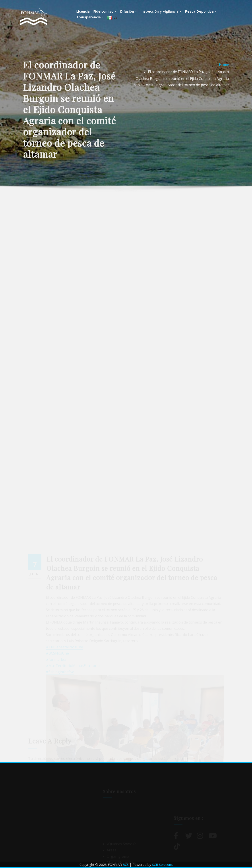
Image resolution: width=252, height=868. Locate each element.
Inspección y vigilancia (161, 11)
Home (224, 83)
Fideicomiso (105, 11)
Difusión (128, 11)
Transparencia (90, 17)
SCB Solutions (162, 864)
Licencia (83, 11)
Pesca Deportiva (201, 11)
